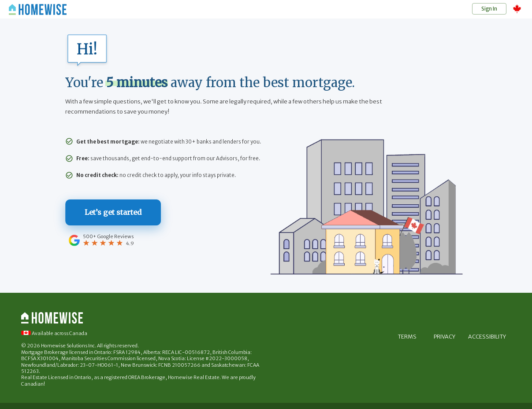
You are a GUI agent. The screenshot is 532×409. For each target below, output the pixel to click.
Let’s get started (114, 213)
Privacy (445, 337)
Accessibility (487, 337)
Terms (407, 337)
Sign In (489, 9)
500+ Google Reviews (109, 236)
